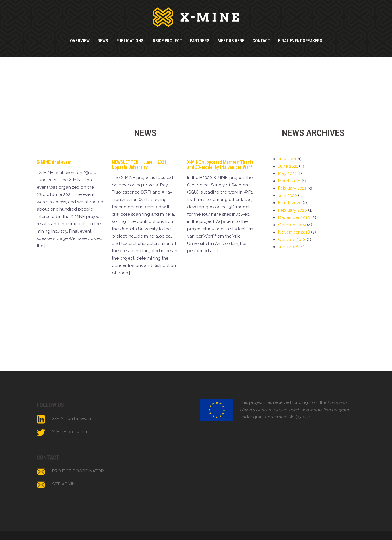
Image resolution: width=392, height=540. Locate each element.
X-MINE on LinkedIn (71, 419)
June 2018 (288, 247)
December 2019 (294, 217)
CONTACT (261, 41)
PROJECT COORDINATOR (78, 471)
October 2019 (292, 225)
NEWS (103, 41)
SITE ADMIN (64, 484)
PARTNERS (200, 41)
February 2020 (293, 210)
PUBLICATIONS (130, 41)
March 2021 (289, 181)
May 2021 (287, 173)
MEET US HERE (231, 41)
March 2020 (290, 203)
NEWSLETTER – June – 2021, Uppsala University (140, 165)
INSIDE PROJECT (167, 41)
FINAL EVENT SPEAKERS (300, 41)
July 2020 (288, 196)
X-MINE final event (54, 162)
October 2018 (292, 240)
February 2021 (292, 188)
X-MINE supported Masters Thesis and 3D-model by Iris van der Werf (220, 165)
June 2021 (288, 166)
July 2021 (287, 159)
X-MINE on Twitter (70, 432)
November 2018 (294, 232)
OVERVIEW (80, 41)
